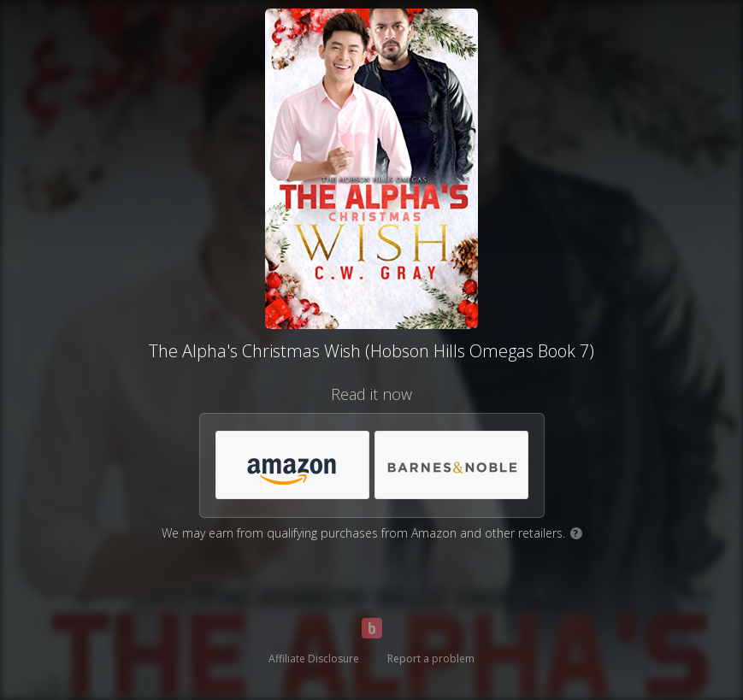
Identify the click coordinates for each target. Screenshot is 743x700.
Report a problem (431, 659)
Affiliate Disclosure (314, 659)
